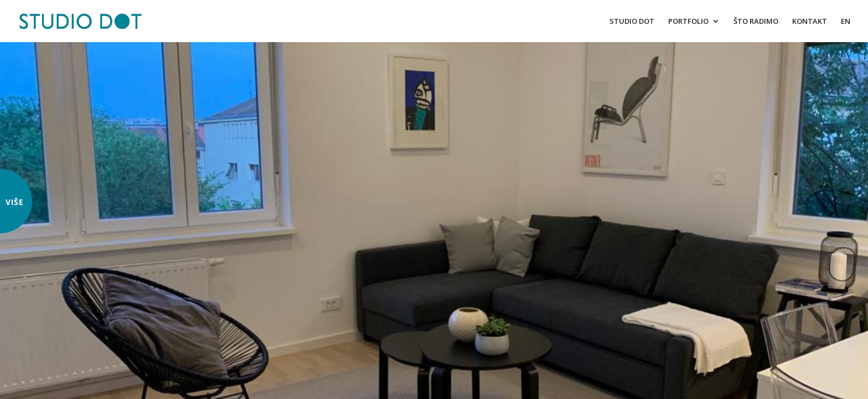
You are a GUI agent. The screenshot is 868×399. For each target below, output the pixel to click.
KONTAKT (810, 22)
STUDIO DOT (632, 22)
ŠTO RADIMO (756, 22)
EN (846, 22)
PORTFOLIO (688, 22)
